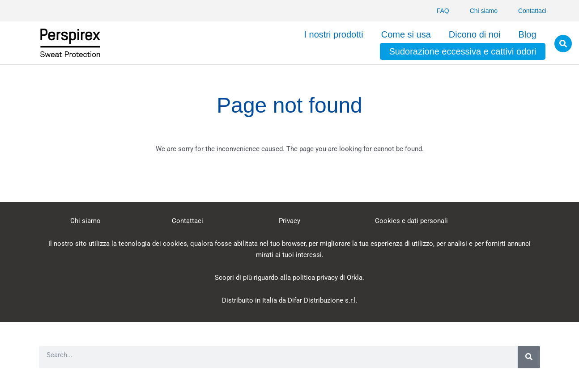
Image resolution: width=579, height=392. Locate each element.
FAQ (443, 11)
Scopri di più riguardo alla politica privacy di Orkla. (289, 278)
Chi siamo (484, 11)
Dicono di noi (475, 34)
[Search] (529, 357)
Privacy (289, 221)
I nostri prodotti (333, 34)
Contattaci (532, 11)
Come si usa (406, 34)
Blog (527, 34)
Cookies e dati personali (411, 221)
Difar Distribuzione (315, 300)
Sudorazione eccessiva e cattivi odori (462, 51)
